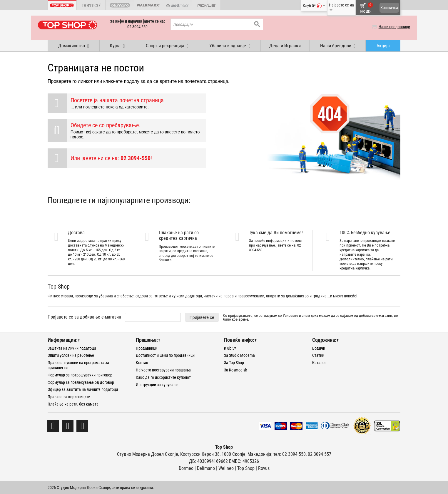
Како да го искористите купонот (163, 377)
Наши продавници (385, 27)
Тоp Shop (246, 468)
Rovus (264, 468)
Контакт (143, 362)
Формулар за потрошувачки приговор (80, 374)
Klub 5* (230, 348)
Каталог (319, 362)
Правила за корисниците (69, 396)
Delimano (206, 468)
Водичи (319, 348)
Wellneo (226, 468)
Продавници (147, 348)
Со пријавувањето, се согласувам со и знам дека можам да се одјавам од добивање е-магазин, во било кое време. (311, 317)
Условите (290, 315)
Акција (383, 45)
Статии (318, 355)
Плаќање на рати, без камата (73, 403)
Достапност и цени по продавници (165, 355)
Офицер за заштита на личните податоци (83, 389)
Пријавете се (202, 317)
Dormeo (186, 468)
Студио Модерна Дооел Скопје (148, 454)
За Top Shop (234, 362)
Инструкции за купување (157, 384)
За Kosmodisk (235, 369)
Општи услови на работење (71, 355)
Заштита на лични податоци (72, 348)
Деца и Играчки (285, 45)
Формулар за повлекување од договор (81, 382)
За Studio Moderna (239, 355)
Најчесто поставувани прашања (163, 369)
